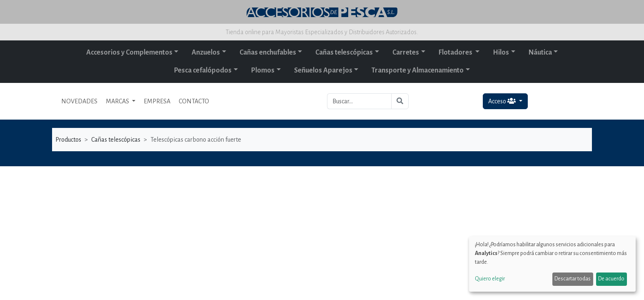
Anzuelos (206, 52)
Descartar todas (573, 279)
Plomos (263, 70)
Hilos (501, 52)
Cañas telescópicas (344, 52)
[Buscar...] (359, 101)
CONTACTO (194, 101)
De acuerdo (611, 279)
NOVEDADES (79, 101)
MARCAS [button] (118, 101)
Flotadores (456, 52)
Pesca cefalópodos (203, 70)
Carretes (406, 52)
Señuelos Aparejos (323, 70)
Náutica (540, 52)
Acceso (503, 101)
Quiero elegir (490, 279)
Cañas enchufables (268, 52)
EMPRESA (157, 101)
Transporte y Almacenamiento (418, 70)
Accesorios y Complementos (129, 52)
